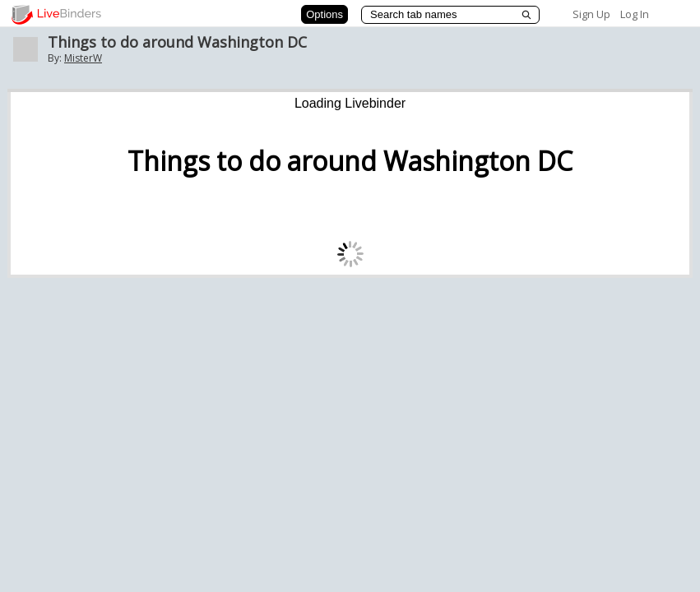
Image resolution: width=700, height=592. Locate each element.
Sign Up (591, 14)
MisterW (83, 58)
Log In (635, 14)
